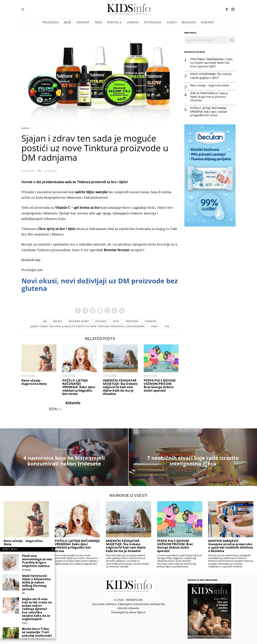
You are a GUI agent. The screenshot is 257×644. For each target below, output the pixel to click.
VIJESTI (26, 128)
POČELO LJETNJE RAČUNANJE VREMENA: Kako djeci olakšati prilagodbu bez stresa (79, 387)
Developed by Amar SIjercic (128, 612)
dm (45, 321)
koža (116, 321)
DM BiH (58, 321)
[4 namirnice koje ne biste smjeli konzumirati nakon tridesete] (64, 457)
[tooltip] (227, 9)
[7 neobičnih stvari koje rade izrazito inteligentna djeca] (193, 457)
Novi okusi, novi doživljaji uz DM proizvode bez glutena (100, 284)
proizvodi (132, 321)
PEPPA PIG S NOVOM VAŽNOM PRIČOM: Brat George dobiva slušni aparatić (160, 385)
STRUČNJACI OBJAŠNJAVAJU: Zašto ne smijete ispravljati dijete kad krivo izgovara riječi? (211, 63)
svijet (155, 326)
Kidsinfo (52, 171)
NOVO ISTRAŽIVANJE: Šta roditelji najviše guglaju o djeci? (211, 76)
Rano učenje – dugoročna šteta (34, 382)
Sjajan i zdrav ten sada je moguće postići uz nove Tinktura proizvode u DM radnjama (87, 326)
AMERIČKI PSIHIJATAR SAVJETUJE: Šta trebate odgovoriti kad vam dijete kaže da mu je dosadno (120, 387)
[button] (232, 40)
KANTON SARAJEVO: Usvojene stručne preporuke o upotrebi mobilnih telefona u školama (230, 546)
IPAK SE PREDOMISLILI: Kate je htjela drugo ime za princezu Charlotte (209, 97)
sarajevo (150, 321)
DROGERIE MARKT (79, 321)
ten (167, 326)
